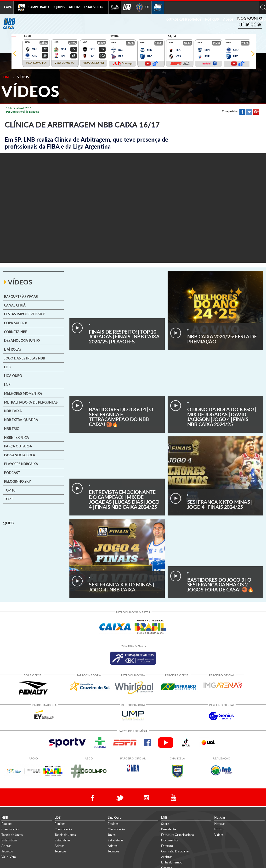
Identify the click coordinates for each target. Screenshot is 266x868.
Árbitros (167, 857)
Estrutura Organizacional (178, 835)
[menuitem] (39, 7)
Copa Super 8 (16, 323)
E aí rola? (13, 349)
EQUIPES (59, 7)
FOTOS (242, 20)
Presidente (169, 829)
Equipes (7, 824)
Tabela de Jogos (12, 835)
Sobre (165, 824)
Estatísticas (9, 840)
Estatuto (167, 846)
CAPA (8, 7)
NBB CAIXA (13, 411)
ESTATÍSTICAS (94, 7)
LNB (254, 20)
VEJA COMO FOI (36, 63)
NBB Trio (12, 429)
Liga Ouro (13, 376)
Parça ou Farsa (18, 446)
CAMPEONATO (39, 7)
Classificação (10, 829)
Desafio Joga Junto (22, 341)
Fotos (218, 829)
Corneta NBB (16, 332)
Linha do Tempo (172, 862)
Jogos (112, 835)
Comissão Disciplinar (175, 851)
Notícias (220, 824)
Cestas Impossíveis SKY (24, 314)
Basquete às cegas (21, 297)
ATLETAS (75, 7)
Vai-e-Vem (9, 857)
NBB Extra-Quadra (21, 420)
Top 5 (9, 499)
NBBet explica (17, 438)
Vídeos (23, 77)
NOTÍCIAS (212, 20)
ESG (263, 20)
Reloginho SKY (17, 481)
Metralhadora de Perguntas (31, 402)
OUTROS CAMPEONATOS (184, 20)
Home (6, 77)
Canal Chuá (15, 305)
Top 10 (10, 490)
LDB (7, 367)
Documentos (170, 840)
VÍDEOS (228, 20)
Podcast (12, 473)
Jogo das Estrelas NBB (25, 358)
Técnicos (7, 851)
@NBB (8, 523)
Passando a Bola (20, 455)
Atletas (6, 846)
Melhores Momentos (23, 393)
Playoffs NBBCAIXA (21, 464)
